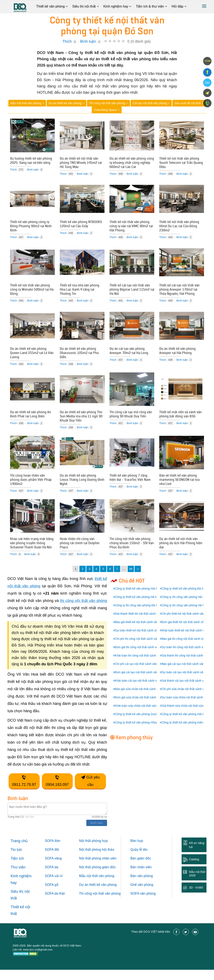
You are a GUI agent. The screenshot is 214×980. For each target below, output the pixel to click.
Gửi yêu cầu (90, 791)
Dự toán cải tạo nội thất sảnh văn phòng (188, 682)
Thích (67, 41)
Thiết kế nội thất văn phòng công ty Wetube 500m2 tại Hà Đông (32, 293)
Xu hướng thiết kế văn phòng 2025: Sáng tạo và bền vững (31, 161)
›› (138, 579)
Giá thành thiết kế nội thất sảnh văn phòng (143, 624)
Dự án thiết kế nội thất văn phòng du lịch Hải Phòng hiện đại (181, 552)
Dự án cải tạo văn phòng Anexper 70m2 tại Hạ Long (129, 356)
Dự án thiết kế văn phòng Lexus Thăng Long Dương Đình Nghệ (82, 487)
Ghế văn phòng (142, 895)
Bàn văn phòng (142, 886)
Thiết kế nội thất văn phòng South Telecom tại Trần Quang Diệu (181, 163)
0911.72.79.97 (24, 791)
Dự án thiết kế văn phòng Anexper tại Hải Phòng (177, 356)
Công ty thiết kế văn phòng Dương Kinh (141, 724)
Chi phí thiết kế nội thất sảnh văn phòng (187, 624)
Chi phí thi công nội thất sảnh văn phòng (141, 649)
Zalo (207, 83)
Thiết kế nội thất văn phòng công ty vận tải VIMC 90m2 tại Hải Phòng (131, 228)
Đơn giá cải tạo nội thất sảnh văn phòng (141, 682)
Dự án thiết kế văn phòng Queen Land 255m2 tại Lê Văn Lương (32, 358)
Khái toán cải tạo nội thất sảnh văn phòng (142, 691)
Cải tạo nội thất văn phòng (151, 103)
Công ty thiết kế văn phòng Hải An (184, 724)
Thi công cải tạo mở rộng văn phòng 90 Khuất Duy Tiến (131, 421)
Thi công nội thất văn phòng (108, 103)
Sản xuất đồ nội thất (189, 103)
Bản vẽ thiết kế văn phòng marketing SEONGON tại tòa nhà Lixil (179, 487)
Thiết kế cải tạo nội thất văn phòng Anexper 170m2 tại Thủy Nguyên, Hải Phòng (179, 293)
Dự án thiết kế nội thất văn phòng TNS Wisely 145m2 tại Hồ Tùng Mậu (81, 163)
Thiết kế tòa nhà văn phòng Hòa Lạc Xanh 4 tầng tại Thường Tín (80, 293)
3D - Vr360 (196, 898)
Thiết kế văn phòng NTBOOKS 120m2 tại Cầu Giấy (81, 226)
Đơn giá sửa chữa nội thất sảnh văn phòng (143, 708)
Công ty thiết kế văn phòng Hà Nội (137, 607)
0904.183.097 (57, 791)
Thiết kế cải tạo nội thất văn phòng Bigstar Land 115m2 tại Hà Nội (132, 293)
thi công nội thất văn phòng (83, 611)
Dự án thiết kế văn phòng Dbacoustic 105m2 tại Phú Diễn (79, 358)
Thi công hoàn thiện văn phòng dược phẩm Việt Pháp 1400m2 (31, 487)
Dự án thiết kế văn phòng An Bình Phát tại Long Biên (31, 421)
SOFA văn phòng (143, 904)
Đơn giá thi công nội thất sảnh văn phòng (142, 657)
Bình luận (88, 41)
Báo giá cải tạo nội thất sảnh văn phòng (187, 674)
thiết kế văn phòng (103, 895)
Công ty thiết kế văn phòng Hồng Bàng (140, 733)
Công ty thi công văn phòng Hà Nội (184, 616)
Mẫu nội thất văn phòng (27, 103)
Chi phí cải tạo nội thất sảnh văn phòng (140, 674)
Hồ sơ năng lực (197, 855)
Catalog (194, 870)
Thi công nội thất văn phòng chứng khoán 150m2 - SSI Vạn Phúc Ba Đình (132, 552)
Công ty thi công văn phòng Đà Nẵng (139, 616)
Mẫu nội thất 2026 (197, 884)
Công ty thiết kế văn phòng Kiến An (184, 733)
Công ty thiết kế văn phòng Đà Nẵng (185, 599)
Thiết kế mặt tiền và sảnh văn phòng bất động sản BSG (180, 421)
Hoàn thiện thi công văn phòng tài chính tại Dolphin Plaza (80, 552)
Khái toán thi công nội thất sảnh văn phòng (143, 666)
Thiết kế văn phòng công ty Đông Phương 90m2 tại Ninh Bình (31, 228)
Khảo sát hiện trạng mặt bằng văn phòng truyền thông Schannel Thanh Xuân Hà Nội (32, 552)
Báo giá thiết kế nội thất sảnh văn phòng (141, 632)
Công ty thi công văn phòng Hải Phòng (187, 607)
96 (131, 579)
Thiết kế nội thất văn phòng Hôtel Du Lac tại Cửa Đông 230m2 (179, 228)
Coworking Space (107, 110)
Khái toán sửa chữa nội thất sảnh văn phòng (144, 716)
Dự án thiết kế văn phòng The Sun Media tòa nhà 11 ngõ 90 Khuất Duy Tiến (81, 423)
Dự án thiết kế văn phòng (66, 103)
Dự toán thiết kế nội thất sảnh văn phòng (141, 641)
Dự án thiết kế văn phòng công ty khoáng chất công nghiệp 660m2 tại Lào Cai (132, 163)
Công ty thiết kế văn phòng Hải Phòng (140, 599)
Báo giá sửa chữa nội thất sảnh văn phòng (143, 699)
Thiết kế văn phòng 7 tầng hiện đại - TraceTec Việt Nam (130, 485)
